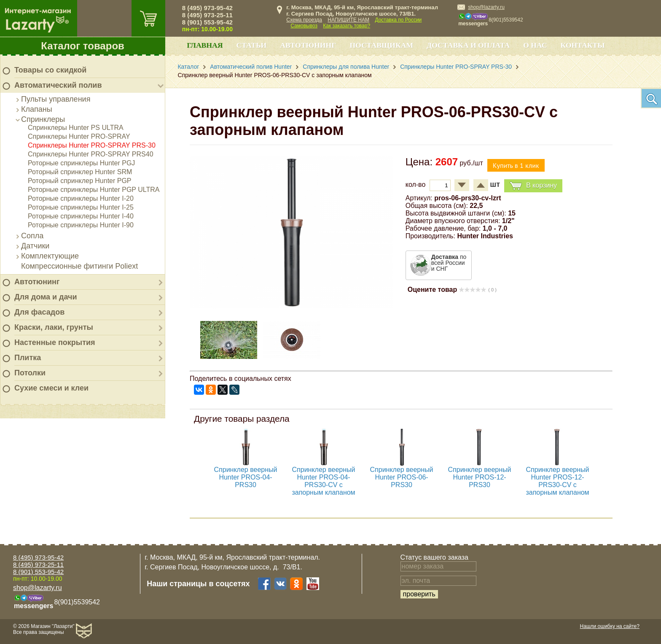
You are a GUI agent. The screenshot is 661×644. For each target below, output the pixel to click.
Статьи (251, 45)
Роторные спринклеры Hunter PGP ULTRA (94, 190)
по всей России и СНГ (449, 263)
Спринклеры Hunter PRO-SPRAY (79, 136)
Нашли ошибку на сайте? (610, 626)
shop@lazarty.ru (486, 7)
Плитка (28, 358)
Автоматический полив (58, 85)
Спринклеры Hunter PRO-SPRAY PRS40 (91, 154)
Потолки (30, 373)
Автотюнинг (37, 282)
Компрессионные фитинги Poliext (79, 266)
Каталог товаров (83, 46)
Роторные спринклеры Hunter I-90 (81, 225)
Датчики (35, 246)
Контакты (583, 45)
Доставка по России (398, 20)
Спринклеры (43, 119)
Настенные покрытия (55, 342)
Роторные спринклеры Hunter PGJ (81, 163)
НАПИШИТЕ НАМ (348, 20)
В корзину (533, 186)
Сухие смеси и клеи (51, 388)
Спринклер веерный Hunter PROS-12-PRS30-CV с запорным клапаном (557, 481)
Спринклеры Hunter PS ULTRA (76, 128)
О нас (535, 45)
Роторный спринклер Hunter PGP (80, 181)
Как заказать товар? (347, 26)
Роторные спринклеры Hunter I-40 (81, 216)
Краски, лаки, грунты (54, 327)
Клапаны (37, 109)
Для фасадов (39, 312)
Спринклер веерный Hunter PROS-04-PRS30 (246, 477)
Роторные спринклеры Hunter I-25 (81, 207)
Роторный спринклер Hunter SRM (80, 172)
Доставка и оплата (468, 45)
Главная (205, 45)
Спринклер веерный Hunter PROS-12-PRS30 (480, 477)
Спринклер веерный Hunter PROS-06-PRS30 (402, 477)
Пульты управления (56, 99)
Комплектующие (50, 256)
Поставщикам (381, 45)
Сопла (32, 236)
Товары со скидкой (50, 70)
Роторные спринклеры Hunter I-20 (81, 198)
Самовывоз (304, 26)
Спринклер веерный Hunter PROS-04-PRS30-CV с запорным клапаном (323, 481)
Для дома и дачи (46, 297)
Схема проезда (304, 20)
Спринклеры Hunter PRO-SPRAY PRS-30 (92, 145)
